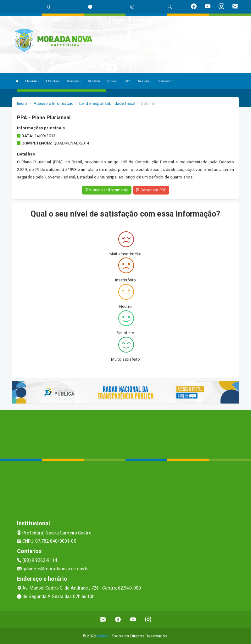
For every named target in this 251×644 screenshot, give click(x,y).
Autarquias (145, 81)
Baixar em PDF (151, 190)
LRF (128, 81)
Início (22, 103)
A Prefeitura (53, 81)
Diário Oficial (94, 81)
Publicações (165, 81)
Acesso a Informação (54, 103)
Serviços (112, 81)
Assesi (103, 636)
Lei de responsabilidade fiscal (107, 103)
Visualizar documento (107, 190)
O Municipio (32, 81)
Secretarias (74, 81)
